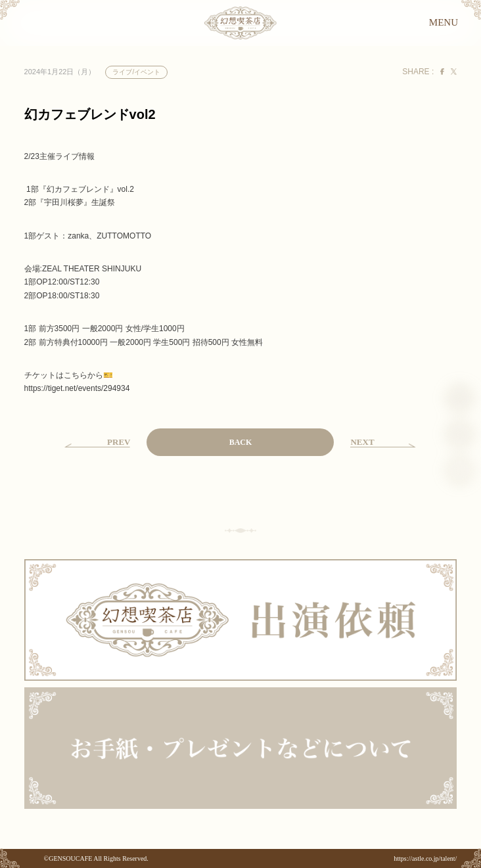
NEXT (362, 442)
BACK (241, 442)
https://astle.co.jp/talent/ (425, 858)
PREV (119, 442)
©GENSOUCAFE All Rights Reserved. (96, 858)
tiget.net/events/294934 (77, 388)
